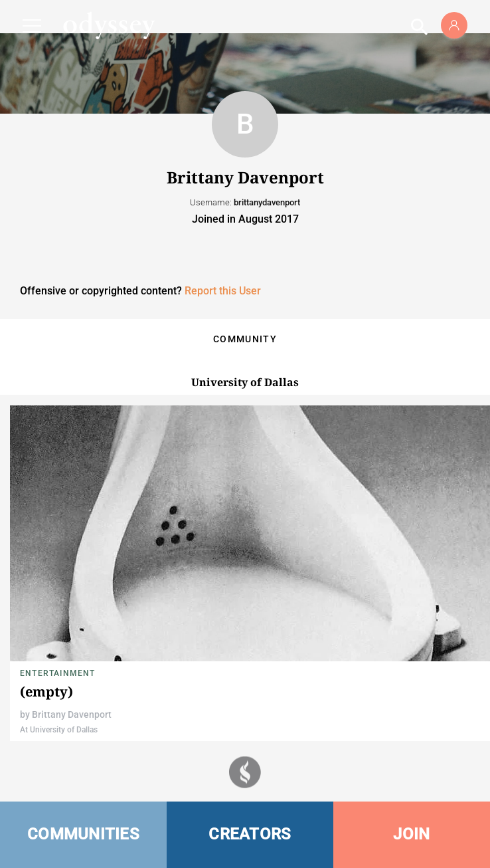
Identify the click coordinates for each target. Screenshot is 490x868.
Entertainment (58, 673)
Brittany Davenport (72, 714)
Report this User (223, 291)
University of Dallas (245, 382)
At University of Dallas (59, 730)
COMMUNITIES (83, 834)
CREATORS (250, 834)
